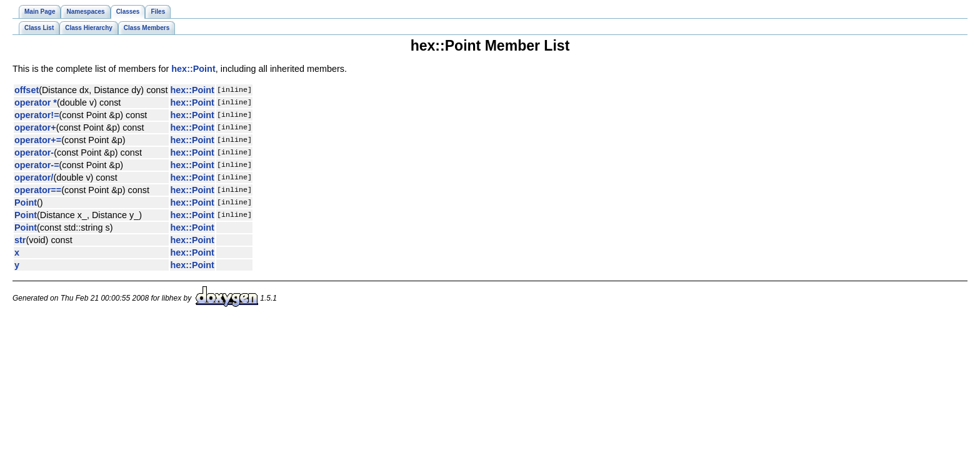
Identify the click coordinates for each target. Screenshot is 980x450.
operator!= (37, 115)
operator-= (37, 165)
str (20, 240)
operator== (38, 190)
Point (26, 202)
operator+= (38, 140)
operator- (34, 152)
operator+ (35, 127)
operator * (36, 102)
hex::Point (193, 69)
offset (27, 90)
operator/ (34, 177)
